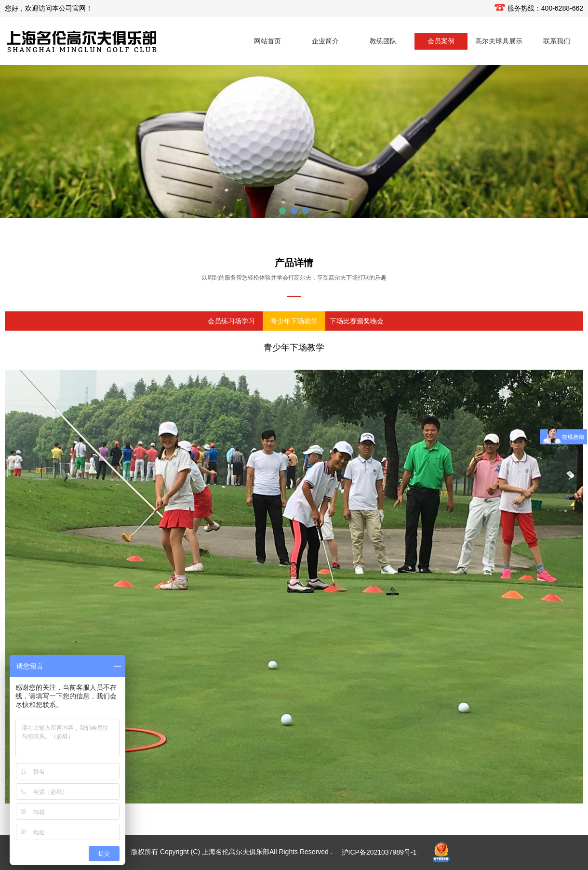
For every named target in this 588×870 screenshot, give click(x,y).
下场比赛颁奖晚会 (357, 321)
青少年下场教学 (294, 321)
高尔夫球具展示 (499, 41)
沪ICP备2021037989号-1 (379, 852)
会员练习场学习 (231, 321)
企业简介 (325, 41)
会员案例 (441, 41)
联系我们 (557, 41)
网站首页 (267, 41)
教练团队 (383, 41)
